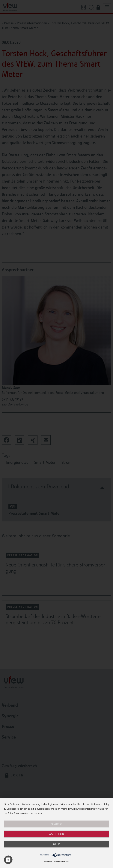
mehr (56, 844)
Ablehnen (57, 824)
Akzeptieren (57, 834)
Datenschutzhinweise (61, 862)
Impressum (48, 862)
